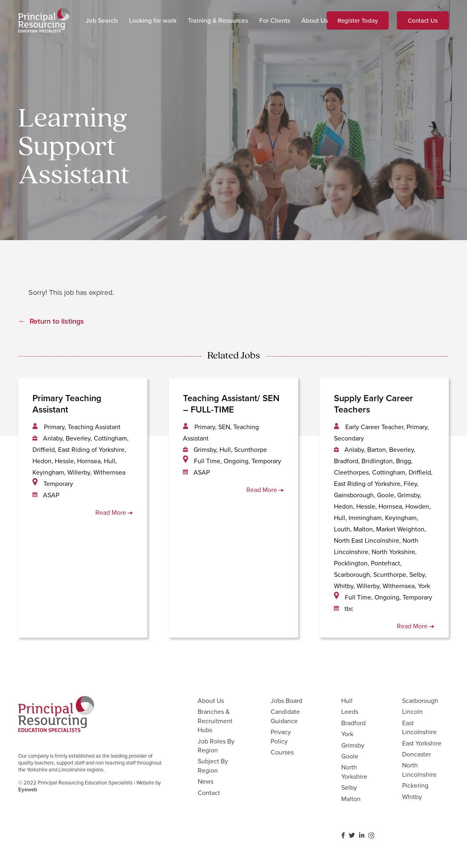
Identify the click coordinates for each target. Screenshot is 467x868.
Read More (114, 512)
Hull (347, 700)
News (206, 781)
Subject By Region (213, 765)
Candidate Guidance (285, 716)
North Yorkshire (354, 771)
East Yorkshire (422, 743)
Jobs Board (286, 700)
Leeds (350, 711)
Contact (209, 793)
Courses (282, 752)
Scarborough (420, 700)
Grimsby (353, 745)
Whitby (412, 797)
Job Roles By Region (216, 746)
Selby (349, 787)
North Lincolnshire (419, 769)
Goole (350, 756)
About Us (211, 700)
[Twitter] (352, 835)
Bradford (353, 723)
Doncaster (416, 754)
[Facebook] (343, 835)
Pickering (415, 785)
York (347, 734)
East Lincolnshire (419, 727)
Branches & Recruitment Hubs (215, 721)
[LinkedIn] (362, 835)
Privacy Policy (281, 736)
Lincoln (412, 711)
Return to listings (57, 321)
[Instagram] (371, 836)
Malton (351, 799)
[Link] (44, 20)
